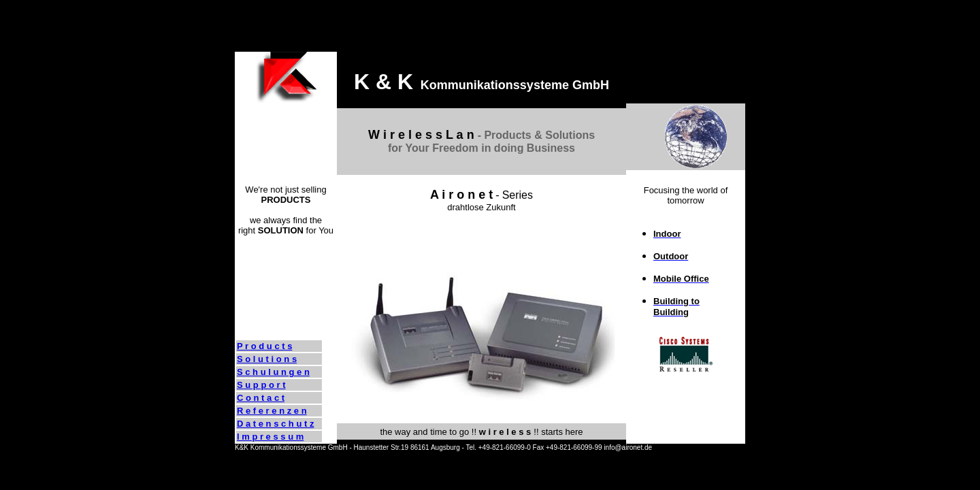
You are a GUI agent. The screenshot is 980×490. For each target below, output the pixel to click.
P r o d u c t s (264, 346)
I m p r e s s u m (270, 437)
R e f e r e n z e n (272, 411)
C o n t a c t (261, 398)
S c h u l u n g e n (273, 372)
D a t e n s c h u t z (275, 424)
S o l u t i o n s (267, 359)
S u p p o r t (261, 385)
